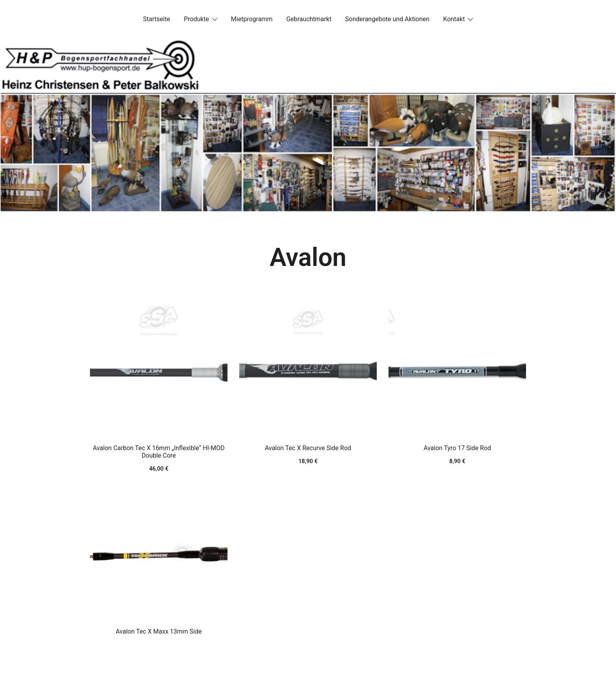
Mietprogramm (252, 19)
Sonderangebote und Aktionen (387, 19)
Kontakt (454, 19)
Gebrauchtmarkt (309, 19)
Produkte (196, 19)
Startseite (157, 19)
